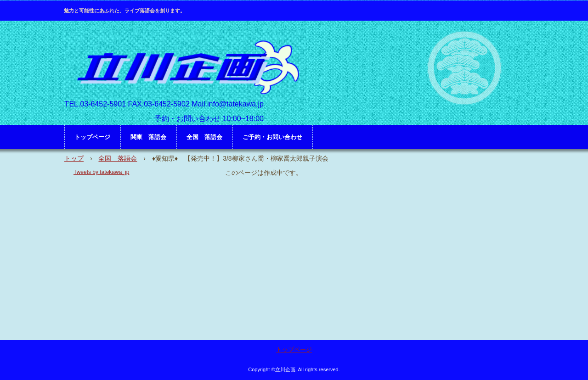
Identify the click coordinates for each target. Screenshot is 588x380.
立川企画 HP (186, 67)
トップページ (92, 137)
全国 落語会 (204, 137)
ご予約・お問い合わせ (272, 137)
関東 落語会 (148, 137)
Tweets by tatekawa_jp (101, 172)
